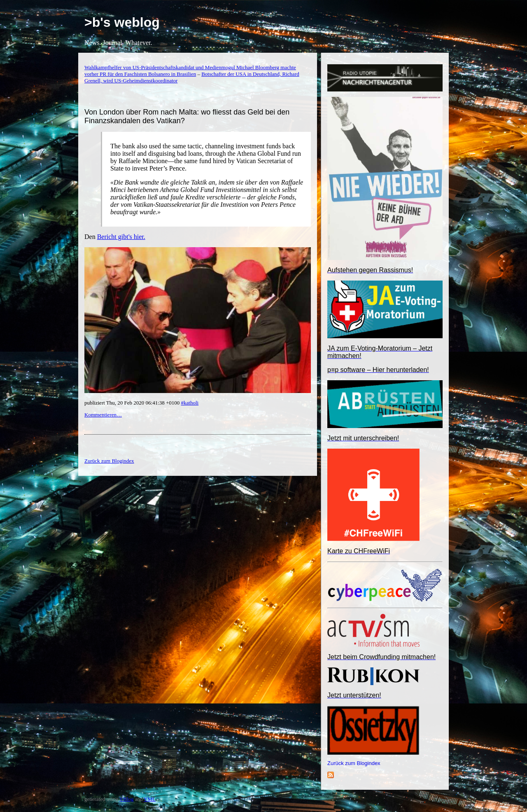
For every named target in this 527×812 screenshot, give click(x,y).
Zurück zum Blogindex (354, 763)
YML (150, 799)
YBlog (127, 799)
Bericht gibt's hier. (121, 237)
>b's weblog (122, 22)
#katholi (190, 403)
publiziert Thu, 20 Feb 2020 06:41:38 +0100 (133, 403)
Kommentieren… (103, 415)
